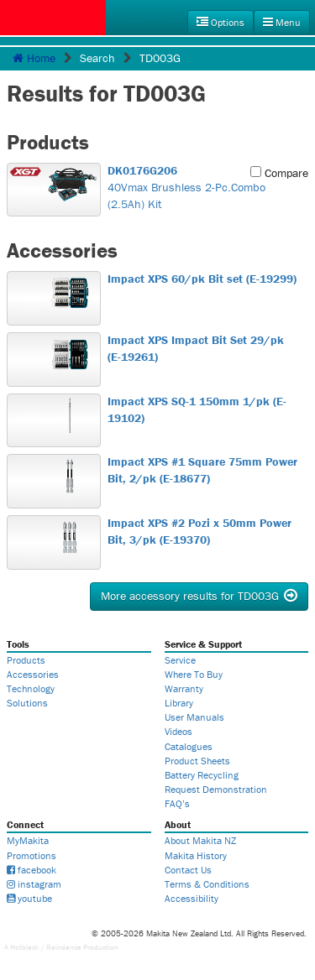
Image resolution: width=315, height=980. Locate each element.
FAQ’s (177, 803)
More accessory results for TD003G (199, 596)
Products (26, 660)
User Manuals (194, 717)
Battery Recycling (202, 775)
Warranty (184, 688)
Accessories (33, 674)
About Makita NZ (200, 840)
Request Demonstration (216, 789)
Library (179, 703)
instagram (34, 884)
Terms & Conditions (207, 884)
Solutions (27, 703)
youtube (29, 898)
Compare (279, 173)
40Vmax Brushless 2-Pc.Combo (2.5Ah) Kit (204, 187)
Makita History (196, 855)
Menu (282, 22)
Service (180, 660)
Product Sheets (197, 761)
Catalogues (189, 746)
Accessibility (192, 898)
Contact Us (188, 870)
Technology (31, 688)
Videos (178, 731)
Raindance (64, 947)
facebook (31, 870)
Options (220, 22)
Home (34, 58)
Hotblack (25, 947)
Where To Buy (194, 674)
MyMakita (28, 840)
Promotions (31, 855)
